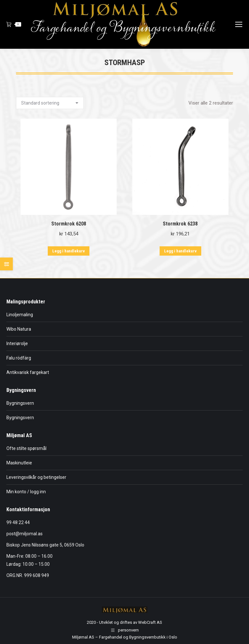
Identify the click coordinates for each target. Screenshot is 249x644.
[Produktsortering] (50, 103)
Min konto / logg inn (26, 492)
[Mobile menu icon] (239, 24)
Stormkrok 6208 (69, 224)
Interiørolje (17, 343)
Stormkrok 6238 (180, 224)
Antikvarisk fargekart (28, 372)
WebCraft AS (150, 622)
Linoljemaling (20, 315)
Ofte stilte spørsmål (26, 448)
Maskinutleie (19, 463)
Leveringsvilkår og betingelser (36, 477)
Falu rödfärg (19, 358)
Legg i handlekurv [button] (69, 251)
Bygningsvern (20, 403)
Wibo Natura (19, 329)
